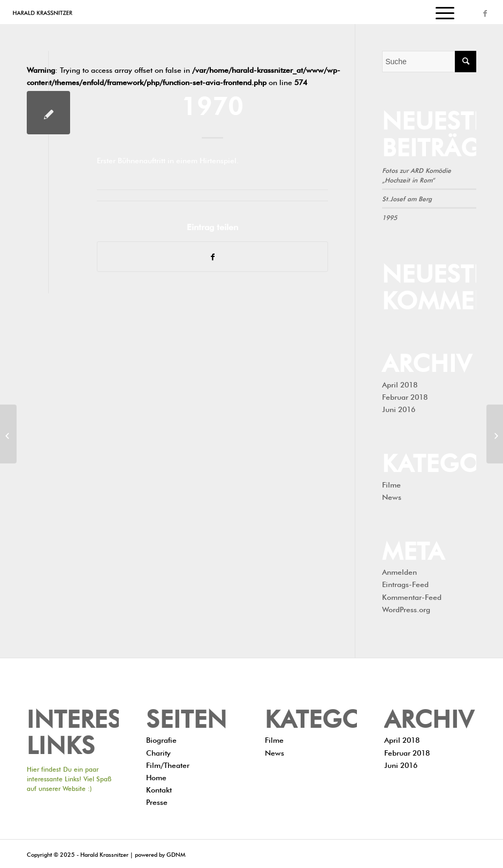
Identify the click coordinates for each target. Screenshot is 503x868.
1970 (212, 103)
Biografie (161, 739)
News (392, 496)
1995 (390, 217)
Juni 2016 (399, 408)
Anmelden (399, 571)
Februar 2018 (405, 396)
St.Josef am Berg (407, 198)
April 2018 (400, 384)
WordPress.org (406, 608)
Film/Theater (168, 764)
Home (156, 776)
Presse (157, 801)
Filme (391, 484)
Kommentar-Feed (412, 596)
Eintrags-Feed (405, 583)
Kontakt (159, 789)
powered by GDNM (160, 854)
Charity (158, 752)
